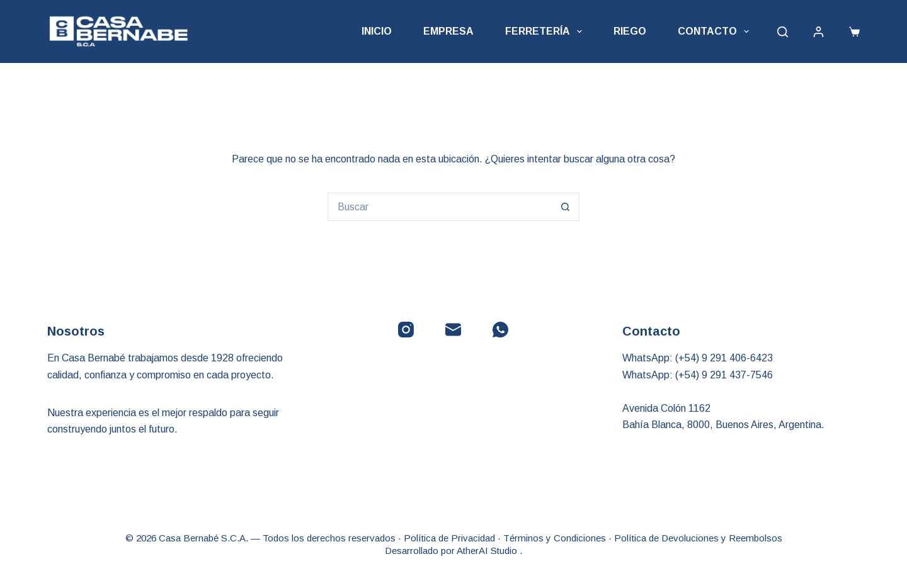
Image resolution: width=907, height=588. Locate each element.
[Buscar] (783, 32)
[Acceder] (819, 32)
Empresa (448, 31)
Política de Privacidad (449, 538)
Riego (630, 31)
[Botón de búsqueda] (565, 207)
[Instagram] (406, 330)
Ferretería (546, 31)
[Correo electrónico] (453, 330)
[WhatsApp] (500, 330)
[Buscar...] (439, 207)
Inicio (377, 31)
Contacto (716, 31)
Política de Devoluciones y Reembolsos (698, 538)
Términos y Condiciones (555, 538)
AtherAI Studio (488, 551)
